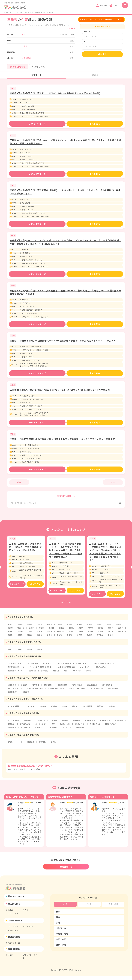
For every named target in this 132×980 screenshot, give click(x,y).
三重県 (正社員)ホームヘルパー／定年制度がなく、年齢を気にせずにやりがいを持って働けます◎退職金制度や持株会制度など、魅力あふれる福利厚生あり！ (105, 554)
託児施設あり (95, 691)
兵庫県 (51, 634)
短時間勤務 (12, 731)
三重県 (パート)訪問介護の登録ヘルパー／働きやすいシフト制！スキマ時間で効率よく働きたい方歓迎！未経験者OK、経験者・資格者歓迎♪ (66, 553)
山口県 (10, 638)
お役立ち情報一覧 (13, 947)
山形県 (61, 627)
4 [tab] (70, 605)
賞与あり (37, 691)
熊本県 (91, 638)
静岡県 (103, 630)
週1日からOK (81, 731)
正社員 (10, 748)
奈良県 (61, 634)
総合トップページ (16, 901)
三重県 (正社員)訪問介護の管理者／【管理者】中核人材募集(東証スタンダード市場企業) (55, 93)
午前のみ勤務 (93, 727)
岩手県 (30, 627)
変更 (72, 40)
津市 (9, 656)
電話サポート (28, 931)
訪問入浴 (57, 677)
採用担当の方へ (12, 935)
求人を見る (95, 124)
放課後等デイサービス (16, 677)
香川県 (30, 638)
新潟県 (32, 630)
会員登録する (66, 871)
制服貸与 (27, 698)
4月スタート (85, 734)
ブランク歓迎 (30, 713)
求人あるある (9, 12)
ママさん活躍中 (14, 713)
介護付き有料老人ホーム (105, 670)
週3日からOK (112, 731)
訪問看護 (46, 677)
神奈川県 (21, 630)
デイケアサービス (66, 670)
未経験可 (44, 713)
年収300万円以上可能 (36, 695)
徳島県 (20, 638)
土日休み (55, 727)
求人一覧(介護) (22, 12)
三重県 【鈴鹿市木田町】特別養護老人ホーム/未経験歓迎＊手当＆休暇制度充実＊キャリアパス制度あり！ (64, 341)
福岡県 (61, 638)
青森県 (20, 627)
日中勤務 (67, 727)
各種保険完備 (64, 691)
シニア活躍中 (90, 713)
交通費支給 (49, 691)
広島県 (113, 634)
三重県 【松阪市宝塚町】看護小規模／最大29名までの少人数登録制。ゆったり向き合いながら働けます (62, 439)
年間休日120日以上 (15, 695)
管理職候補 (29, 734)
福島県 (71, 627)
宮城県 (41, 627)
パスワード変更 (12, 918)
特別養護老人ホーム (16, 670)
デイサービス (49, 670)
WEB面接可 (100, 734)
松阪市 (30, 656)
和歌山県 (72, 634)
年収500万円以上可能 (81, 695)
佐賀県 (71, 638)
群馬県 (101, 627)
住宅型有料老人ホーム (16, 673)
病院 (68, 677)
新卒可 (67, 713)
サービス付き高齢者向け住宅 (42, 673)
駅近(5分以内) (40, 731)
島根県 (93, 634)
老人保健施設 (34, 670)
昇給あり (25, 691)
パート (20, 748)
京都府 (30, 634)
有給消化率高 (117, 695)
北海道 (10, 627)
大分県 (101, 638)
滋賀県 (20, 634)
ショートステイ (89, 673)
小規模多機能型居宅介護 (68, 673)
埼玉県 (111, 627)
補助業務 (72, 734)
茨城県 (81, 627)
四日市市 (19, 656)
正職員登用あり (14, 734)
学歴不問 (103, 713)
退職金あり (12, 691)
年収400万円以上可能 (58, 695)
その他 (90, 677)
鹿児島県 (11, 641)
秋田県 (51, 627)
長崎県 (81, 638)
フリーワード (87, 31)
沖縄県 (22, 641)
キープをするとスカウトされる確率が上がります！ (101, 19)
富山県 (42, 630)
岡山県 (103, 634)
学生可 (77, 713)
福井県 (63, 630)
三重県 (10, 634)
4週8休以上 (42, 727)
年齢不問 (115, 713)
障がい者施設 (105, 673)
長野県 (83, 630)
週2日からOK (96, 731)
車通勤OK (25, 731)
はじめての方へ (12, 931)
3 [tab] (67, 605)
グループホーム (84, 670)
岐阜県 (93, 630)
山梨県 (73, 630)
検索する (102, 54)
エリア (84, 41)
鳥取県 (83, 634)
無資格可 (56, 713)
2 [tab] (65, 605)
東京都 (10, 630)
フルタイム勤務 (14, 727)
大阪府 (41, 634)
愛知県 (113, 630)
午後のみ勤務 (108, 727)
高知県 (51, 638)
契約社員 (31, 748)
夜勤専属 (79, 727)
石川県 (52, 630)
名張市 (41, 656)
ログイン (26, 914)
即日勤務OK (43, 734)
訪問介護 (34, 677)
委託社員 (43, 748)
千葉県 (122, 627)
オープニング (55, 731)
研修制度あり (13, 698)
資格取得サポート (112, 691)
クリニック (79, 677)
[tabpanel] (26, 564)
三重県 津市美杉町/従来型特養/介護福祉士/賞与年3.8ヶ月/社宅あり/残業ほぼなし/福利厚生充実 (60, 390)
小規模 (68, 731)
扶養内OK (29, 727)
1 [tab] (62, 605)
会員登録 (9, 914)
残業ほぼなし (58, 734)
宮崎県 (111, 638)
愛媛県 (41, 638)
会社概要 (9, 959)
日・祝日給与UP (100, 695)
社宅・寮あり (79, 691)
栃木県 (91, 627)
